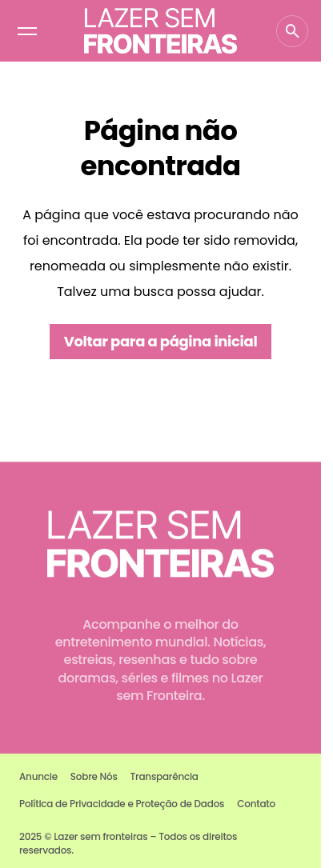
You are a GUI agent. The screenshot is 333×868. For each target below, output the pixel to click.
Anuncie (38, 776)
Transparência (164, 776)
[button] (27, 31)
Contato (256, 804)
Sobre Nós (94, 776)
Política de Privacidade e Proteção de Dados (122, 804)
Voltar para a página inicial (161, 341)
